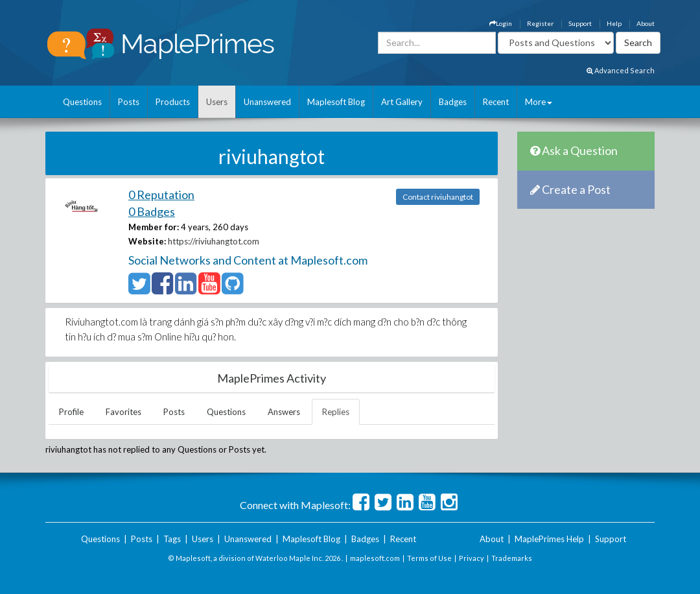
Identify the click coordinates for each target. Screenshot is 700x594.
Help (614, 23)
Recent (496, 102)
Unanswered (267, 102)
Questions (82, 102)
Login (501, 23)
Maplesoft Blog (336, 102)
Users (217, 102)
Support (580, 23)
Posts (129, 102)
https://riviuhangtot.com (214, 241)
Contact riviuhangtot (438, 197)
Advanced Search (621, 70)
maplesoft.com (375, 558)
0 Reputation (161, 195)
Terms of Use (429, 558)
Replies (336, 412)
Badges (453, 102)
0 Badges (152, 211)
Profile (71, 412)
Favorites (123, 412)
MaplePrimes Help (549, 539)
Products (173, 102)
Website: (147, 241)
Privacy (472, 558)
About (646, 23)
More (539, 102)
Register (540, 23)
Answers (284, 412)
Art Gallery (402, 102)
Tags (172, 539)
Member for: (154, 227)
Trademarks (512, 558)
